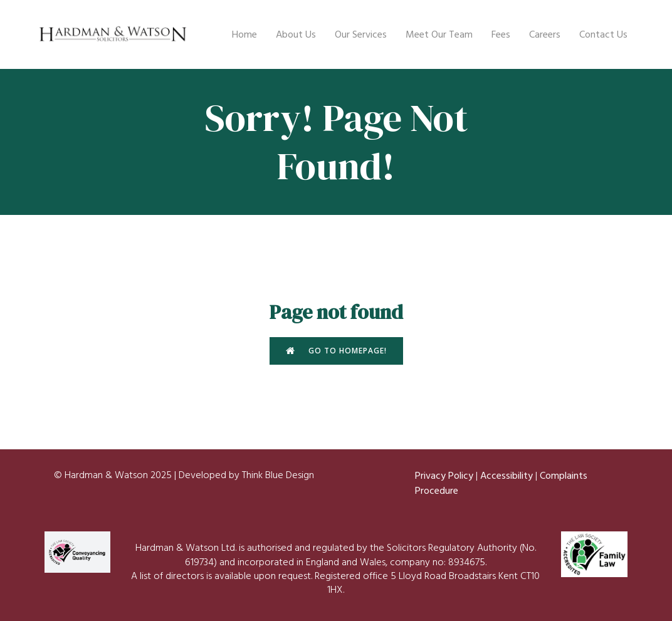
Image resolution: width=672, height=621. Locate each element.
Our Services (361, 34)
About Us (296, 34)
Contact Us (603, 34)
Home (244, 34)
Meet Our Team (439, 34)
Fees (501, 34)
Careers (545, 34)
